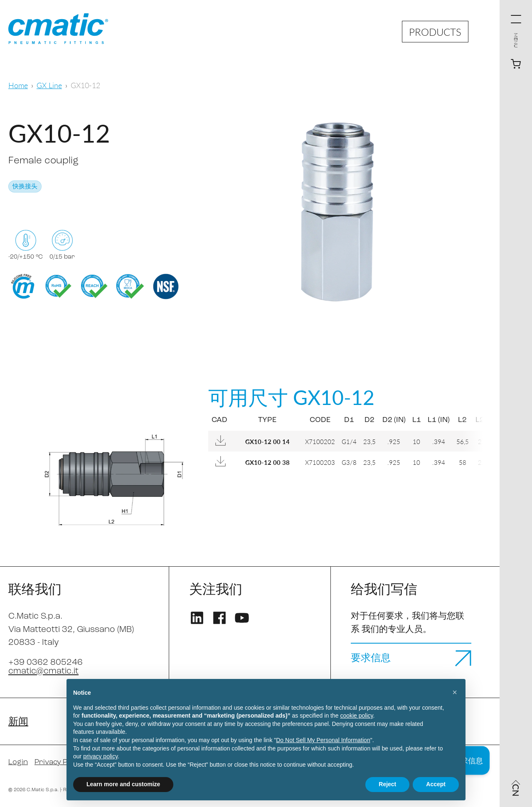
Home (18, 85)
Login (18, 762)
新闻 (18, 722)
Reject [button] (387, 784)
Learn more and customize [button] (123, 784)
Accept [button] (436, 784)
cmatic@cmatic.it (43, 671)
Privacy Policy (59, 762)
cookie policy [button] (356, 716)
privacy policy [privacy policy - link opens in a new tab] (100, 756)
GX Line (49, 85)
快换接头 (25, 187)
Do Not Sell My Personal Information (323, 740)
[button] (455, 692)
